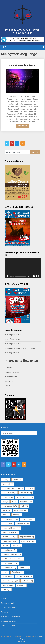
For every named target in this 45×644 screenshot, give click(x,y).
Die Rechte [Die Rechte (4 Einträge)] (8, 497)
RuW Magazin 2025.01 (13, 344)
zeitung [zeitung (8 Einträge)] (21, 585)
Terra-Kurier (9, 381)
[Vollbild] (37, 276)
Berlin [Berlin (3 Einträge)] (30, 488)
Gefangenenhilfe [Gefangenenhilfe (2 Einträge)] (10, 506)
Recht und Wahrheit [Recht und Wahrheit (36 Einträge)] (12, 554)
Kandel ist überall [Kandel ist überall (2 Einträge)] (10, 519)
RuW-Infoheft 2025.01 (13, 339)
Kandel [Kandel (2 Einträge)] (17, 515)
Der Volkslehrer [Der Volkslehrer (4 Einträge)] (9, 493)
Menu (3, 47)
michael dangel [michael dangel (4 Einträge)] (9, 537)
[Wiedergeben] (8, 276)
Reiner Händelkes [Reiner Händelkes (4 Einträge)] (10, 563)
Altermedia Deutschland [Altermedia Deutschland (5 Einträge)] (13, 488)
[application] (23, 268)
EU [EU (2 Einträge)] (14, 502)
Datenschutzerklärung (9, 603)
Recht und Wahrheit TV (13, 372)
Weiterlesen (22, 126)
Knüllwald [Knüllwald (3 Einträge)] (7, 524)
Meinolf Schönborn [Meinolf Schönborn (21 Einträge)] (11, 528)
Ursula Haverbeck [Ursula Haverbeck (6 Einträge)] (24, 576)
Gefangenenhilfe (11, 377)
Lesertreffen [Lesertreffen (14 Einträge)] (22, 524)
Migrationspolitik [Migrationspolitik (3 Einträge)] (10, 541)
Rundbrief (5, 612)
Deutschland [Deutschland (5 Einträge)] (26, 493)
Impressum (5, 599)
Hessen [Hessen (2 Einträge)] (7, 510)
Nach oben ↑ (22, 641)
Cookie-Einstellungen (9, 608)
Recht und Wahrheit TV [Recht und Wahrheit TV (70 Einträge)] (13, 559)
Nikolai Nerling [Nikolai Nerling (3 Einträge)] (28, 541)
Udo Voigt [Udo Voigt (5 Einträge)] (7, 576)
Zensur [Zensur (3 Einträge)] (6, 590)
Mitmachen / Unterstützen (11, 617)
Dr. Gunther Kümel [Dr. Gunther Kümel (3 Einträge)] (25, 497)
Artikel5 (7, 386)
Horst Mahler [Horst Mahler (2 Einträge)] (20, 510)
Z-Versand (8, 368)
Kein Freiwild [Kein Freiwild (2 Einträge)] (27, 519)
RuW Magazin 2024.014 (13, 353)
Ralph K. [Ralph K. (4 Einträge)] (16, 546)
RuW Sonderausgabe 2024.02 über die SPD (21, 348)
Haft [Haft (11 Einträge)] (24, 506)
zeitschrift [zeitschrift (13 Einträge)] (8, 585)
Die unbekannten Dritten (22, 65)
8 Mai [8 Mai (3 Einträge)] (6, 480)
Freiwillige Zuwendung (9, 626)
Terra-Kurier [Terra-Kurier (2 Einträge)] (18, 572)
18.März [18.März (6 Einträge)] (17, 480)
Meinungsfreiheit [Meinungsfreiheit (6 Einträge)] (10, 532)
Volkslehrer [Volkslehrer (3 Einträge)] (27, 581)
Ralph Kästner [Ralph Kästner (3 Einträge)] (9, 550)
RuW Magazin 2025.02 (13, 335)
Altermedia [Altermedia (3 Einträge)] (8, 484)
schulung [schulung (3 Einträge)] (24, 568)
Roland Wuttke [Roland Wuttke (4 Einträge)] (9, 568)
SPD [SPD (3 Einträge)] (5, 572)
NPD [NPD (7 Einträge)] (5, 546)
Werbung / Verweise (8, 621)
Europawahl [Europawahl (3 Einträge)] (26, 502)
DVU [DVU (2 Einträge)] (5, 502)
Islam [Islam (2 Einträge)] (6, 515)
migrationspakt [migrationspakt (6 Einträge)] (27, 537)
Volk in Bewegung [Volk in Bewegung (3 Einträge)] (10, 581)
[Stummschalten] (34, 276)
